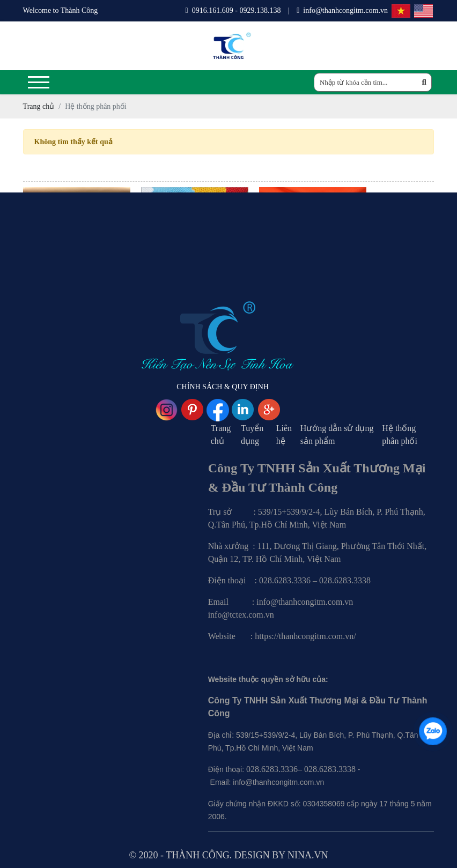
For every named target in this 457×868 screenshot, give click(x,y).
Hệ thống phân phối (400, 435)
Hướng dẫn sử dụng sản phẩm (337, 435)
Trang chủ (221, 435)
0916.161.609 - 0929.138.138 (233, 10)
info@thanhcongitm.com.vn (342, 10)
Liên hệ (284, 435)
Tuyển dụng (252, 435)
